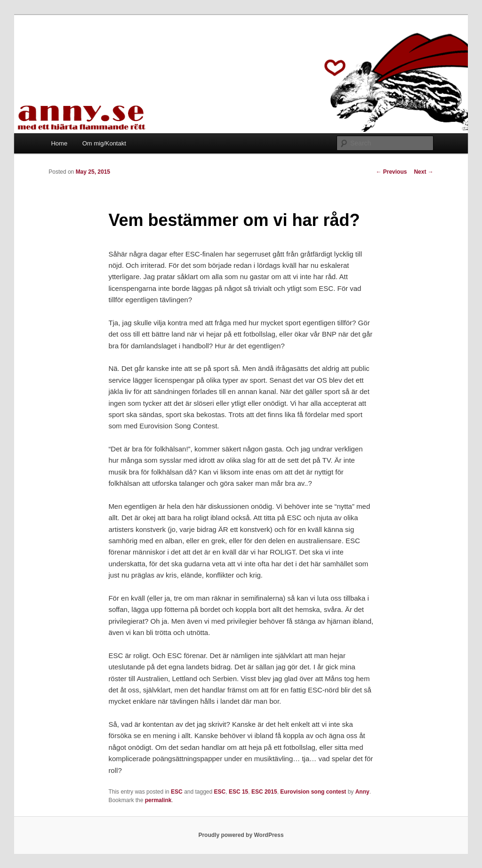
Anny (362, 792)
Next (423, 172)
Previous (391, 172)
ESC (177, 792)
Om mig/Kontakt (104, 143)
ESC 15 (238, 792)
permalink (158, 800)
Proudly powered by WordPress (241, 835)
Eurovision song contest (313, 792)
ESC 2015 (264, 792)
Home (59, 143)
